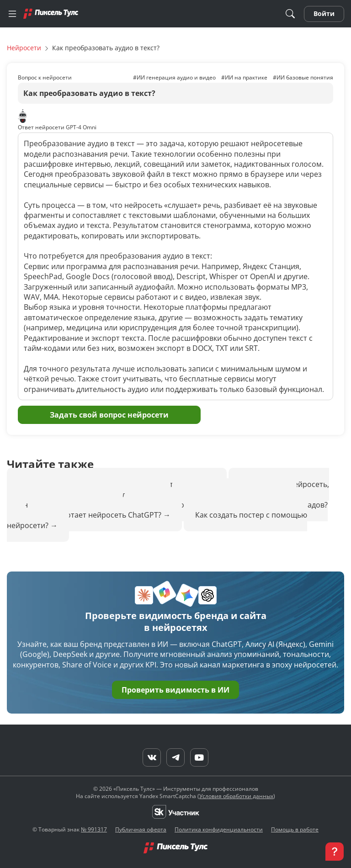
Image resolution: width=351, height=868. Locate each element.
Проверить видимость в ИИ (175, 690)
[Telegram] (175, 757)
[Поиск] (290, 14)
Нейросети (24, 48)
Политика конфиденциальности (219, 829)
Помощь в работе (295, 829)
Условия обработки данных (236, 796)
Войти (324, 13)
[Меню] (12, 14)
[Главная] (51, 13)
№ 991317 (94, 829)
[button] (335, 852)
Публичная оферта (141, 829)
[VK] (152, 757)
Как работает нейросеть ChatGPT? (101, 515)
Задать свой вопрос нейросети (109, 415)
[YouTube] (199, 757)
